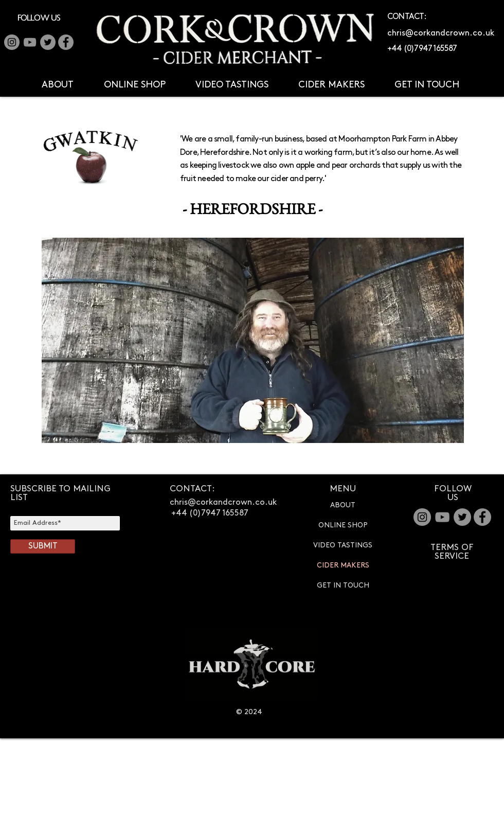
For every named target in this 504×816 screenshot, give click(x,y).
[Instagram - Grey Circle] (422, 517)
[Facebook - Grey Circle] (66, 42)
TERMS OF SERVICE (452, 552)
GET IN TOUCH (343, 585)
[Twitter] (48, 42)
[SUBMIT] (43, 546)
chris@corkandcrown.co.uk (441, 33)
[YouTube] (30, 42)
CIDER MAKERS (343, 565)
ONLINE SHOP (343, 525)
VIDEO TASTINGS (343, 545)
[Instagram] (12, 42)
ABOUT (343, 505)
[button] (57, 85)
